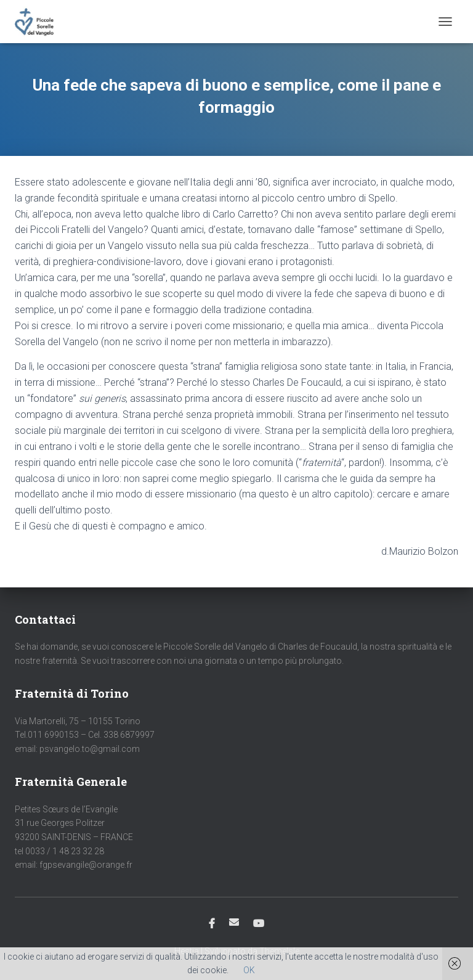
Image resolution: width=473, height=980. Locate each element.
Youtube (259, 924)
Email (234, 922)
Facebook (212, 924)
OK (249, 970)
